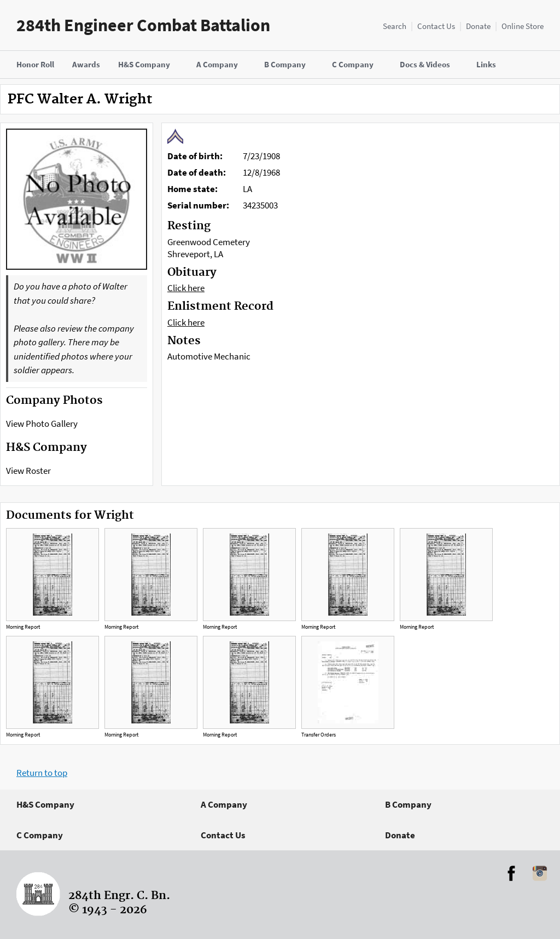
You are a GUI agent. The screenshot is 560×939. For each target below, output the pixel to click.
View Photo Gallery (42, 424)
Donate (478, 26)
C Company (40, 835)
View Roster (28, 471)
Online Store (523, 26)
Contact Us (436, 26)
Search (395, 26)
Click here (186, 288)
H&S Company (45, 804)
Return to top (42, 773)
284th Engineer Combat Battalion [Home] (143, 25)
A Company (224, 804)
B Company (408, 804)
